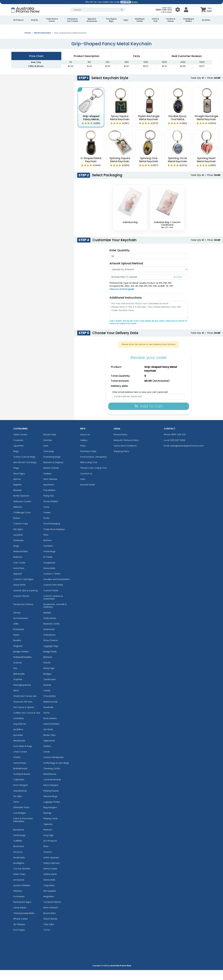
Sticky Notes (50, 628)
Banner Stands (51, 478)
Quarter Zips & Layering (26, 600)
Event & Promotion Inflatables (23, 830)
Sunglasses (49, 572)
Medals (47, 622)
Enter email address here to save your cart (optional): (140, 402)
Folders (47, 756)
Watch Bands (50, 929)
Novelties (206, 20)
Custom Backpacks (54, 767)
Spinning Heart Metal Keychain (206, 170)
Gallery (84, 450)
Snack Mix (48, 717)
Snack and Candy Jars (25, 706)
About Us (85, 444)
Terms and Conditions (125, 456)
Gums (47, 723)
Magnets (18, 656)
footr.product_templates (93, 467)
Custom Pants (51, 600)
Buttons (47, 550)
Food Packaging (52, 533)
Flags (16, 478)
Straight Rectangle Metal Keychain (206, 128)
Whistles (18, 901)
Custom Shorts (21, 606)
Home (28, 43)
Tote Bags (49, 461)
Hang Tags (49, 678)
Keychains (49, 495)
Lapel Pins (18, 456)
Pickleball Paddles (23, 667)
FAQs (83, 456)
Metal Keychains (42, 43)
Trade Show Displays (54, 539)
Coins (46, 517)
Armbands (19, 890)
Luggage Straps (52, 812)
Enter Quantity (120, 260)
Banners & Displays (53, 472)
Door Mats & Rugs (23, 756)
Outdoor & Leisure (171, 20)
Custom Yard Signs (23, 589)
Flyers (16, 645)
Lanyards (18, 545)
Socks (46, 528)
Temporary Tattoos (23, 614)
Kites (46, 856)
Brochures (19, 856)
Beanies (18, 500)
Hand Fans (19, 578)
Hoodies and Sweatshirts (56, 589)
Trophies (18, 689)
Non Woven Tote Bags (25, 472)
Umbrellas (19, 728)
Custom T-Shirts (52, 584)
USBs (16, 634)
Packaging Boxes (22, 695)
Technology (19, 845)
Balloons (18, 567)
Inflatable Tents (21, 817)
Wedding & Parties (140, 20)
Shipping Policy (121, 461)
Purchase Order (88, 461)
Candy (47, 700)
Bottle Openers (21, 506)
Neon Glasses (51, 917)
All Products (18, 20)
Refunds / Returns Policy (126, 450)
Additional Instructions (126, 307)
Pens (46, 545)
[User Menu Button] (178, 10)
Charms (48, 862)
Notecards (49, 639)
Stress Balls (49, 578)
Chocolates (50, 706)
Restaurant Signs (22, 912)
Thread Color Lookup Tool (93, 478)
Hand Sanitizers (51, 734)
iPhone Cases (21, 929)
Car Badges (20, 823)
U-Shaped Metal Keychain (91, 170)
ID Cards (48, 567)
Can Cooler (19, 572)
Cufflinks (18, 851)
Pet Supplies (50, 901)
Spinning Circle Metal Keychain (177, 170)
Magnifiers (49, 906)
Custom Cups (21, 533)
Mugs (16, 556)
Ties (15, 678)
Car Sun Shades (22, 879)
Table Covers (20, 444)
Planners (48, 840)
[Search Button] (122, 10)
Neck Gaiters (50, 728)
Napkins (17, 495)
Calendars (19, 789)
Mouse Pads (50, 444)
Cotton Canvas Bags (24, 467)
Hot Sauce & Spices (24, 717)
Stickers (47, 483)
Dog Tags (48, 845)
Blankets (48, 667)
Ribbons (18, 517)
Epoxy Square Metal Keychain (120, 128)
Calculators (49, 645)
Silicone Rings (50, 806)
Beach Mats (50, 923)
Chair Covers (20, 762)
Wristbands (19, 751)
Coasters (18, 450)
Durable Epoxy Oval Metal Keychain (177, 129)
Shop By (34, 20)
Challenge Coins (22, 522)
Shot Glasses (50, 489)
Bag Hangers (50, 817)
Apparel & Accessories (92, 20)
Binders (17, 650)
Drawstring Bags (52, 467)
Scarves (18, 673)
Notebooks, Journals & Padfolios (55, 616)
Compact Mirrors (52, 912)
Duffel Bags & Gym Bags (56, 773)
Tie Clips (18, 806)
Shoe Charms (51, 650)
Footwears (19, 906)
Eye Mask (18, 745)
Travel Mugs (49, 561)
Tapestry (48, 834)
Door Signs (19, 940)
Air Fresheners (21, 628)
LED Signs (18, 539)
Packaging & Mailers (189, 20)
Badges (47, 684)
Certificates (50, 689)
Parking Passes (51, 801)
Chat (169, 12)
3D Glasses (19, 934)
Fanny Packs (20, 773)
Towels (47, 522)
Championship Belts (24, 923)
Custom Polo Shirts (53, 595)
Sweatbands (20, 801)
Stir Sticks (48, 739)
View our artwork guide (122, 299)
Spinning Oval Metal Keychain (149, 170)
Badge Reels (50, 661)
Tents (16, 812)
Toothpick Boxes (22, 784)
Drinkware (18, 550)
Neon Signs (19, 483)
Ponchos (18, 862)
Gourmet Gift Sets (23, 711)
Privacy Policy (120, 444)
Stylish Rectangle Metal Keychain (149, 128)
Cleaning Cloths (52, 778)
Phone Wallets (51, 511)
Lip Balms (18, 739)
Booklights (19, 873)
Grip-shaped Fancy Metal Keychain (91, 129)
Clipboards (49, 751)
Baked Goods (50, 711)
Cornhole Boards (52, 789)
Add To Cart (149, 416)
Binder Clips (49, 745)
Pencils (47, 673)
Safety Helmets (51, 873)
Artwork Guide (88, 495)
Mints (16, 700)
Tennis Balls (49, 890)
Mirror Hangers (51, 795)
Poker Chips (19, 884)
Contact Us (86, 483)
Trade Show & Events (52, 20)
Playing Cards (50, 828)
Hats (46, 456)
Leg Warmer (20, 734)
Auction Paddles (22, 895)
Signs (126, 20)
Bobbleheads (20, 778)
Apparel (17, 584)
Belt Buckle (19, 684)
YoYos (47, 940)
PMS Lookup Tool (89, 472)
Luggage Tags (51, 656)
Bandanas (19, 840)
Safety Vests (50, 884)
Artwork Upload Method (126, 273)
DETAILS (134, 2)
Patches (48, 450)
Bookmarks (19, 867)
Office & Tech (155, 20)
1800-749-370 (164, 10)
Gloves (17, 622)
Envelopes (19, 639)
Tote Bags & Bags (111, 20)
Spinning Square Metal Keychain (120, 170)
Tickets (17, 767)
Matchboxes (50, 784)
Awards (47, 695)
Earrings (47, 823)
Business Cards (51, 634)
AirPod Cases (50, 879)
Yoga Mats (49, 895)
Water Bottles (21, 561)
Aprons (17, 489)
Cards (47, 762)
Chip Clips (49, 934)
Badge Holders (21, 661)
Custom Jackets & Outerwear (53, 607)
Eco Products (50, 851)
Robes (17, 528)
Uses (83, 489)
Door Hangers (21, 795)
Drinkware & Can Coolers (72, 20)
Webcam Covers (22, 511)
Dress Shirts (19, 595)
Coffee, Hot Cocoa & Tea (27, 723)
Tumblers (48, 556)
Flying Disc (49, 506)
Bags (16, 461)
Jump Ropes (20, 917)
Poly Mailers (49, 500)
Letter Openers (51, 867)
